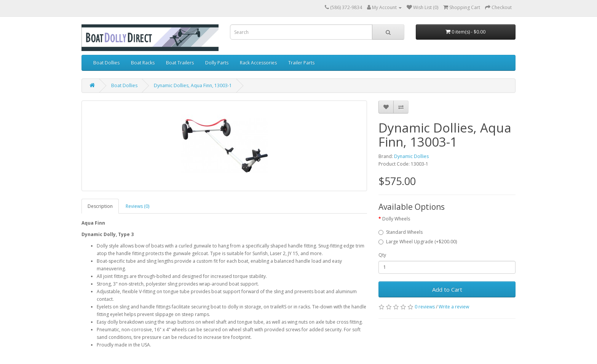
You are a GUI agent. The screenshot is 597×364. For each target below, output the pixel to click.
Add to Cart (447, 289)
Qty (382, 255)
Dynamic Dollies (411, 156)
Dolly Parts (217, 63)
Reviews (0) (137, 206)
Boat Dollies (106, 63)
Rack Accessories (258, 63)
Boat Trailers (180, 63)
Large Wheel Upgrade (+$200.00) (418, 242)
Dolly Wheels (396, 219)
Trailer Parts (301, 63)
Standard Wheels (401, 232)
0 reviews (425, 307)
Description (100, 206)
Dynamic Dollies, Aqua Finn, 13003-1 (193, 85)
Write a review (454, 307)
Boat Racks (143, 63)
